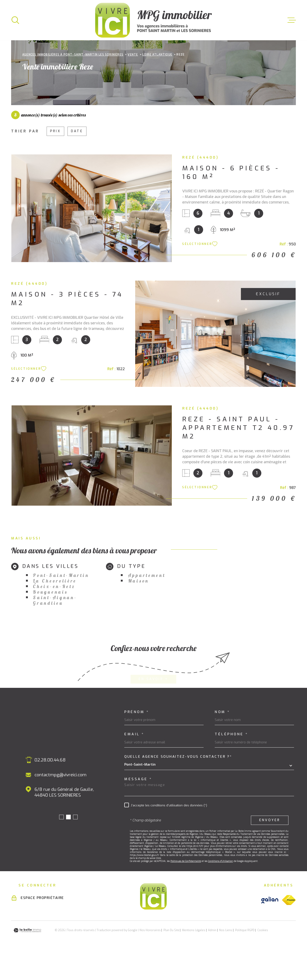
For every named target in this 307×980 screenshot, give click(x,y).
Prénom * (137, 741)
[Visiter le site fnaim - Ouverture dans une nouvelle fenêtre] (289, 929)
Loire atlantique (157, 84)
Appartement (147, 604)
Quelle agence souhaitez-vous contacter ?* (178, 786)
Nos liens (226, 959)
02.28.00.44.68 (50, 789)
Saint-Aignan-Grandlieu (55, 629)
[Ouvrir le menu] (292, 20)
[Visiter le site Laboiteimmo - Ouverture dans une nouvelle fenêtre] (27, 960)
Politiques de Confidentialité (186, 890)
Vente (133, 84)
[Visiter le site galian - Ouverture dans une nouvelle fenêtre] (270, 929)
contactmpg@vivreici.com (61, 804)
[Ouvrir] (15, 20)
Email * (134, 763)
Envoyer (270, 849)
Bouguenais (50, 621)
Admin (212, 959)
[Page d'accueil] (153, 20)
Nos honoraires (150, 959)
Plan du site (171, 959)
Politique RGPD (245, 959)
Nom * (222, 741)
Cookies (263, 959)
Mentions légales (194, 959)
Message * (138, 808)
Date (77, 160)
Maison (139, 610)
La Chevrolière (55, 610)
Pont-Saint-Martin (61, 604)
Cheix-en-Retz (54, 616)
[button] (61, 846)
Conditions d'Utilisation (221, 890)
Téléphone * (232, 763)
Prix (55, 160)
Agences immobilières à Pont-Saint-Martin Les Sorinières (73, 84)
